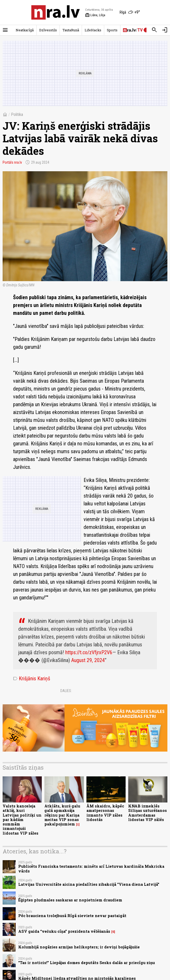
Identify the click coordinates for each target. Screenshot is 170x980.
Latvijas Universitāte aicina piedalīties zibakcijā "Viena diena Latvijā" (89, 884)
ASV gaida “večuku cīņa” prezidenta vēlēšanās (64, 931)
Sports (112, 30)
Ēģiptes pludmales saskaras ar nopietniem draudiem (70, 900)
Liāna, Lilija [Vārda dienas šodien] (95, 15)
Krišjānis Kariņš (32, 678)
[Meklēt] (154, 30)
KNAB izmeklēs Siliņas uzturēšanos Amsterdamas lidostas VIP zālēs (148, 813)
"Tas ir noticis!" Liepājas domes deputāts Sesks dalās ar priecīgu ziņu (87, 963)
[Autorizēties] (165, 30)
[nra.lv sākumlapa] (55, 12)
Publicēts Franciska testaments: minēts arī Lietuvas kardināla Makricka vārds (91, 869)
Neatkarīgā (25, 30)
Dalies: (66, 691)
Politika (17, 114)
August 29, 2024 (88, 660)
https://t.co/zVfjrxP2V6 (89, 652)
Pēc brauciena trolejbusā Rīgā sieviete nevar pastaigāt (72, 916)
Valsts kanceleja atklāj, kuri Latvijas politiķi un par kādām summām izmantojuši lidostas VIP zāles (22, 820)
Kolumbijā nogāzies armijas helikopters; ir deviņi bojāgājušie (79, 947)
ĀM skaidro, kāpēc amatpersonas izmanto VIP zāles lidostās (105, 813)
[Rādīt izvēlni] (5, 30)
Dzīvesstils (48, 30)
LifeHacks (93, 30)
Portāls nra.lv (12, 162)
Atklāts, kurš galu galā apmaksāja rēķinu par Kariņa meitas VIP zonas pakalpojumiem (62, 815)
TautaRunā (71, 30)
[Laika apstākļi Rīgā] (130, 13)
